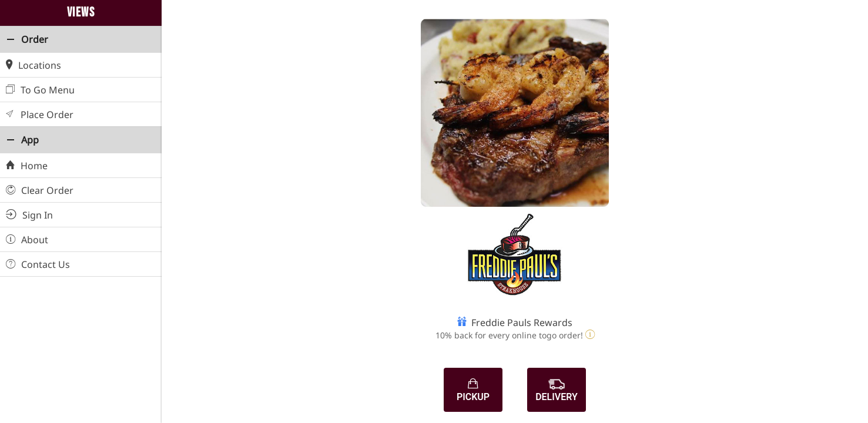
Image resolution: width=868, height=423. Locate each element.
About (27, 239)
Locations (33, 64)
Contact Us (38, 263)
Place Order (40, 114)
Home (27, 165)
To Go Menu (40, 89)
